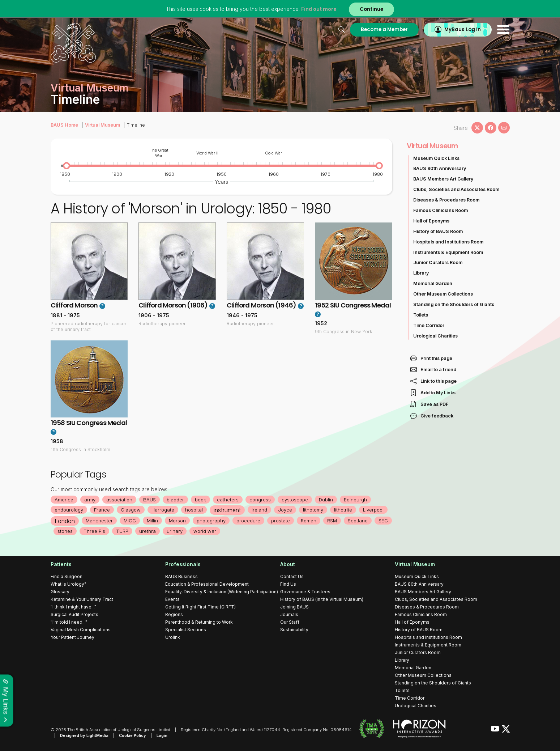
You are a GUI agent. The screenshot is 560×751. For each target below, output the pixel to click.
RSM (332, 521)
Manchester (99, 521)
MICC (130, 521)
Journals (289, 614)
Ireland (259, 510)
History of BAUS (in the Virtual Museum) (322, 599)
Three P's (94, 531)
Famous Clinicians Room (441, 210)
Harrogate (163, 510)
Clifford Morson (74, 305)
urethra (148, 531)
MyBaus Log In (463, 29)
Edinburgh (355, 500)
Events (172, 599)
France (102, 510)
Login (162, 735)
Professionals (183, 564)
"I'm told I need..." (69, 622)
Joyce (285, 510)
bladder (175, 500)
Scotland (358, 521)
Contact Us (292, 576)
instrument (227, 510)
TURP (122, 531)
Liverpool (373, 510)
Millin (152, 521)
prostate (281, 521)
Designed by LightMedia (84, 735)
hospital (194, 510)
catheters (228, 500)
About (288, 564)
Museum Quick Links (436, 158)
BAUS (149, 500)
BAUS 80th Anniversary (440, 168)
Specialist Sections (186, 630)
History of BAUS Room (438, 231)
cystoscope (295, 500)
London (65, 521)
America (64, 500)
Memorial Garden (433, 283)
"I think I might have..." (73, 607)
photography (211, 521)
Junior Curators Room (438, 262)
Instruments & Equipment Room (448, 252)
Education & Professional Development (207, 584)
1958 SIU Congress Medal (89, 423)
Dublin (326, 500)
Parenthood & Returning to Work (199, 622)
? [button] (102, 306)
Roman (309, 521)
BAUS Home (64, 125)
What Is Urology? (69, 584)
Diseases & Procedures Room (446, 200)
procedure (248, 521)
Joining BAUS (294, 607)
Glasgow (131, 510)
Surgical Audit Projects (74, 614)
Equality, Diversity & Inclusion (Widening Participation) (222, 592)
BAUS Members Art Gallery (443, 179)
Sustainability (294, 630)
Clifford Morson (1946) (261, 305)
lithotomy (313, 510)
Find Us (288, 584)
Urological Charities (435, 336)
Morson (177, 521)
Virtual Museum (102, 125)
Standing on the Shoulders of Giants (454, 304)
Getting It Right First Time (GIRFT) (200, 607)
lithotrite (343, 510)
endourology (69, 510)
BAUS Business (181, 576)
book (200, 500)
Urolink (173, 637)
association (119, 500)
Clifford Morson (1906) (173, 305)
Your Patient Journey (72, 637)
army (90, 500)
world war (205, 531)
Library (421, 273)
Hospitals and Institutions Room (448, 242)
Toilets (421, 315)
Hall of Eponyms (431, 221)
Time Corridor (429, 325)
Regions (174, 614)
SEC (383, 521)
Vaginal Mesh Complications (81, 630)
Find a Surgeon (67, 576)
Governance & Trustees (305, 592)
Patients (61, 564)
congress (260, 500)
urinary (175, 531)
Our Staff (290, 622)
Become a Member (384, 29)
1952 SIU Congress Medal (353, 305)
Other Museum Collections (443, 294)
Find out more (319, 9)
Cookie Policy (132, 735)
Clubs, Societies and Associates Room (456, 189)
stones (65, 531)
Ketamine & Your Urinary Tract (82, 599)
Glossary (60, 592)
